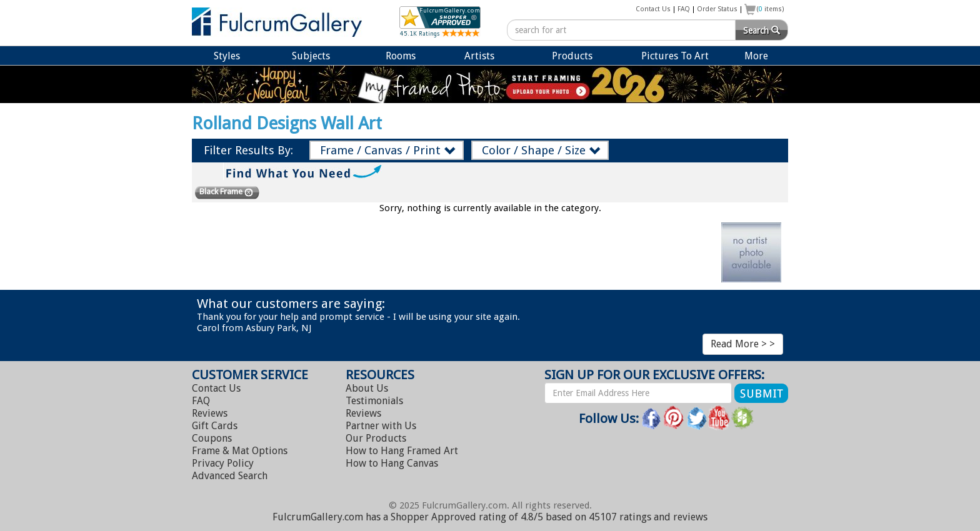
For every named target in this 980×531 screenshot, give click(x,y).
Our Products (376, 438)
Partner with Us (381, 426)
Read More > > (743, 344)
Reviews (210, 413)
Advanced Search (230, 476)
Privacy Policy (223, 463)
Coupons (212, 438)
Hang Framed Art (402, 451)
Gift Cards (215, 426)
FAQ (684, 9)
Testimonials (374, 401)
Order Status (717, 9)
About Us (367, 388)
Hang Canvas (392, 463)
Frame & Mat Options (240, 451)
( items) (771, 9)
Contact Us (653, 9)
